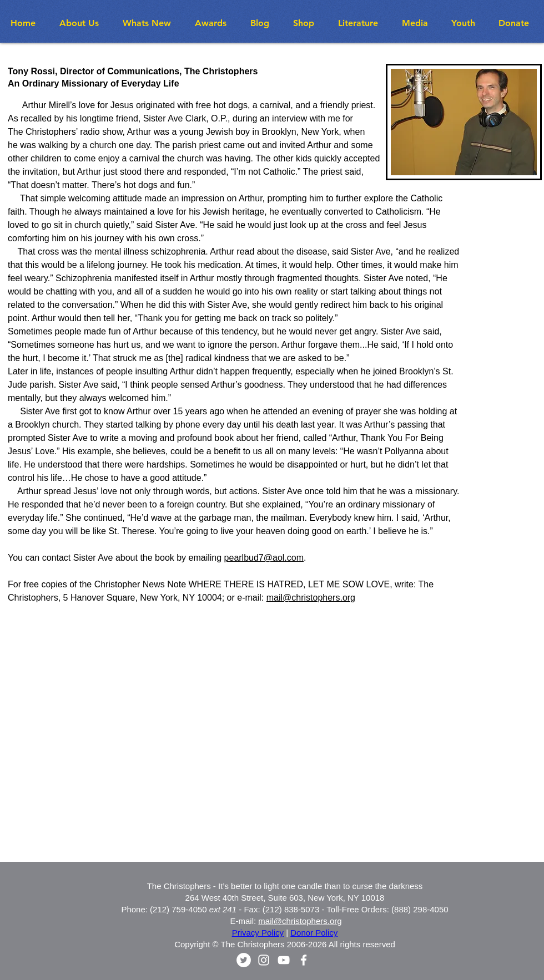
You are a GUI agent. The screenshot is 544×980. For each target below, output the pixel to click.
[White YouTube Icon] (284, 960)
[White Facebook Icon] (304, 960)
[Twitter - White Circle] (244, 960)
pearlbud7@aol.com (264, 558)
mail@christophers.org (311, 598)
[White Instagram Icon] (264, 960)
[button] (150, 23)
